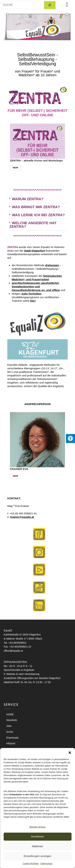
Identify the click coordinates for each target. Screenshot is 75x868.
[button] (70, 752)
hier (33, 301)
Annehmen (37, 836)
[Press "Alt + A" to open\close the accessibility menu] (70, 439)
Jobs (9, 726)
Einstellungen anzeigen (37, 856)
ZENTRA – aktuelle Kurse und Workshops (36, 160)
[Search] (50, 5)
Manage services (37, 827)
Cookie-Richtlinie (31, 864)
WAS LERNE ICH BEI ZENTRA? (38, 215)
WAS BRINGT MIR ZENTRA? (36, 207)
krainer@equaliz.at (22, 517)
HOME (10, 714)
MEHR (15, 168)
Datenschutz (46, 864)
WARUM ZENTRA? (28, 199)
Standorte (12, 720)
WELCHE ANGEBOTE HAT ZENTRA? (33, 225)
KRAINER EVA (19, 469)
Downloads (12, 738)
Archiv (10, 732)
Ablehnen (37, 846)
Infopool (11, 743)
